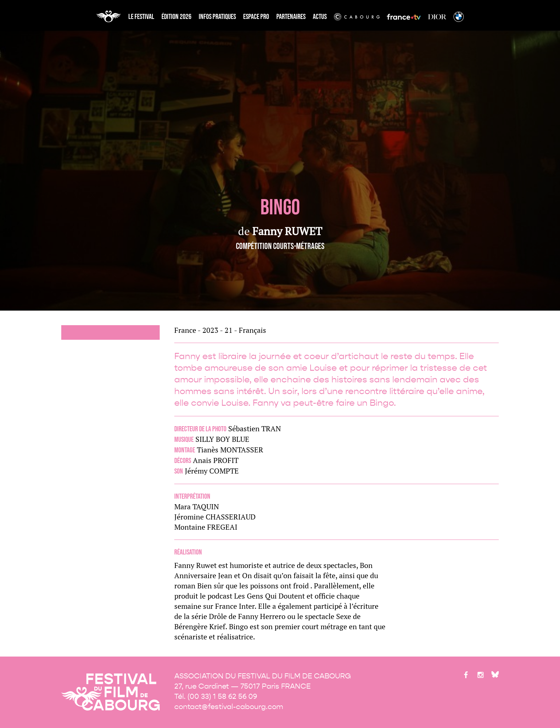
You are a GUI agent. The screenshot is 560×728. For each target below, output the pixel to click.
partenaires (291, 17)
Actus (320, 17)
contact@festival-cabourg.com (229, 707)
